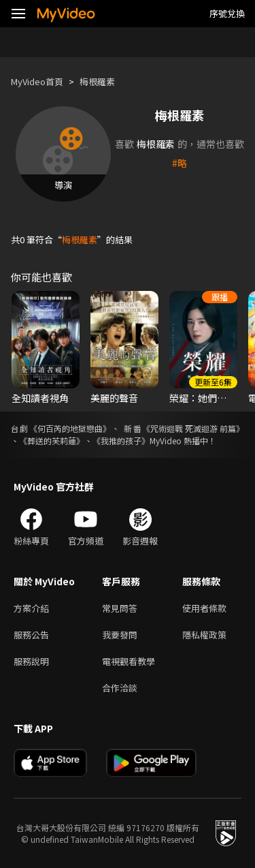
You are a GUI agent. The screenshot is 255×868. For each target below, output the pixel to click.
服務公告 (31, 635)
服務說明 (31, 661)
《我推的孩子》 (121, 440)
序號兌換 (227, 13)
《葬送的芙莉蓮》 (52, 440)
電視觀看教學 (129, 661)
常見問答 (120, 608)
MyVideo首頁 (37, 81)
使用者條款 (204, 608)
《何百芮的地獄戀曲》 (70, 428)
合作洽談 (120, 688)
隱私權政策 (204, 635)
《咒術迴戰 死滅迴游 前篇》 (193, 428)
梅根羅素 (97, 81)
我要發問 (120, 635)
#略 (180, 163)
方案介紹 (31, 608)
